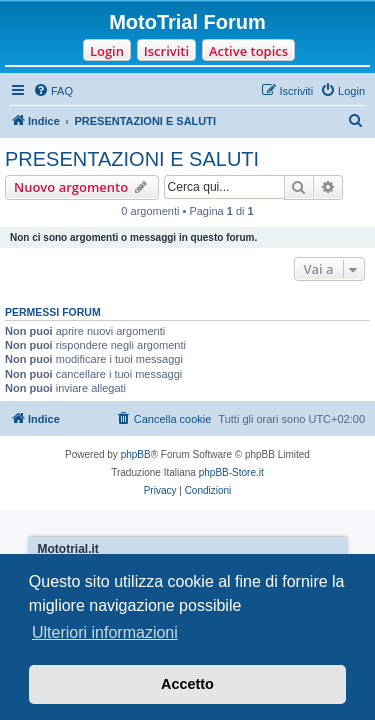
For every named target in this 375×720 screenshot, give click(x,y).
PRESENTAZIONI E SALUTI (132, 159)
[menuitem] (53, 91)
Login (107, 51)
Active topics (248, 51)
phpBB (136, 454)
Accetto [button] (187, 684)
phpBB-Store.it (231, 472)
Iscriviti (166, 51)
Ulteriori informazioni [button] (105, 632)
